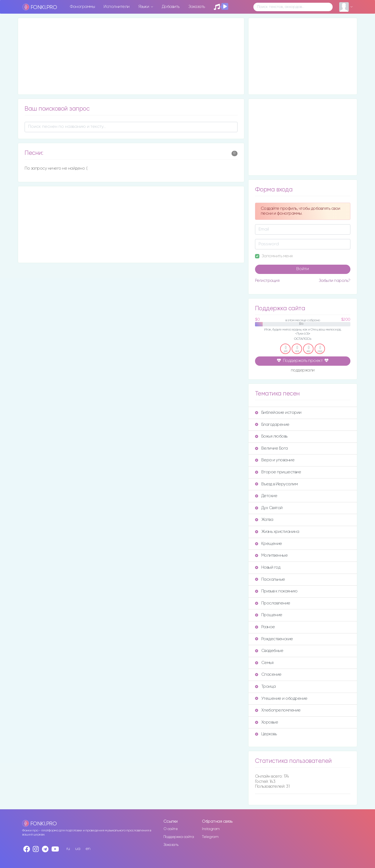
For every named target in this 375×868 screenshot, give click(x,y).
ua (78, 849)
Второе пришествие (278, 472)
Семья (264, 663)
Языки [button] (144, 7)
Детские (266, 496)
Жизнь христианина (277, 532)
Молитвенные (271, 555)
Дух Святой (269, 508)
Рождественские (274, 639)
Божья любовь (271, 436)
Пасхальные (270, 579)
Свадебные (269, 651)
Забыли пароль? (335, 281)
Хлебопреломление (278, 710)
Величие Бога (271, 448)
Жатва (264, 520)
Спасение (268, 674)
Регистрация (267, 281)
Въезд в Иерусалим (276, 484)
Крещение (269, 544)
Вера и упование (275, 460)
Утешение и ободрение (281, 699)
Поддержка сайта (179, 837)
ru (68, 849)
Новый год (268, 567)
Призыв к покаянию (276, 591)
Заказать (197, 7)
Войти (303, 269)
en (88, 849)
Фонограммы (82, 7)
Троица (265, 687)
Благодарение (272, 425)
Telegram (210, 837)
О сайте (171, 829)
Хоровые (267, 722)
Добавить (171, 7)
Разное (265, 627)
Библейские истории (278, 413)
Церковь (266, 734)
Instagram (211, 829)
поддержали (303, 371)
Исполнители (117, 7)
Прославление (273, 603)
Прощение (269, 615)
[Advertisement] (131, 56)
